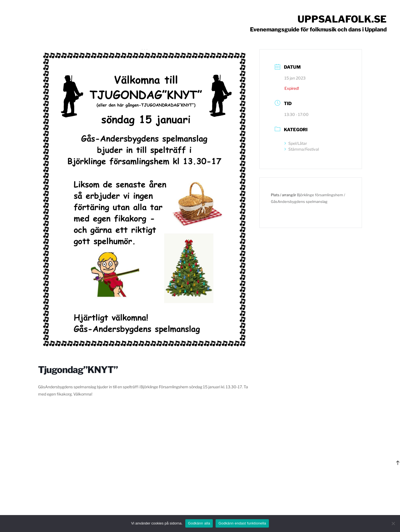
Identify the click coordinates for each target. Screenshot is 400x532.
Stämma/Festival (302, 149)
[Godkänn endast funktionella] (393, 523)
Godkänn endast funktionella (242, 523)
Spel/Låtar (296, 143)
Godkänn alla (199, 523)
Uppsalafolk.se (342, 19)
